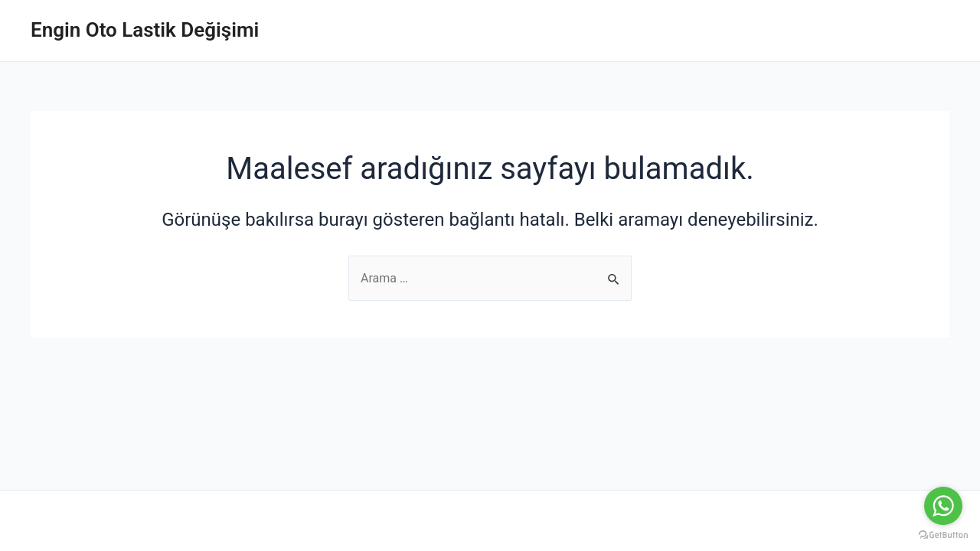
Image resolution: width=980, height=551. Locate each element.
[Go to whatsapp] (943, 506)
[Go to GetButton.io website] (943, 535)
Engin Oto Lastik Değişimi (145, 30)
